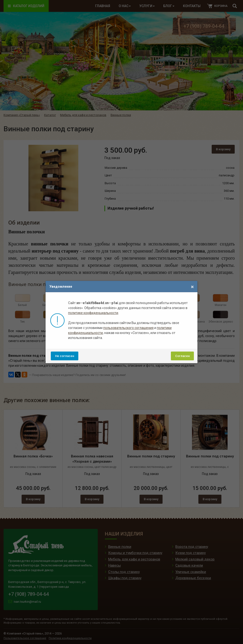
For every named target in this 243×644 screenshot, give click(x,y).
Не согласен (65, 356)
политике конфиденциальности (93, 313)
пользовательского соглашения (128, 328)
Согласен (182, 356)
